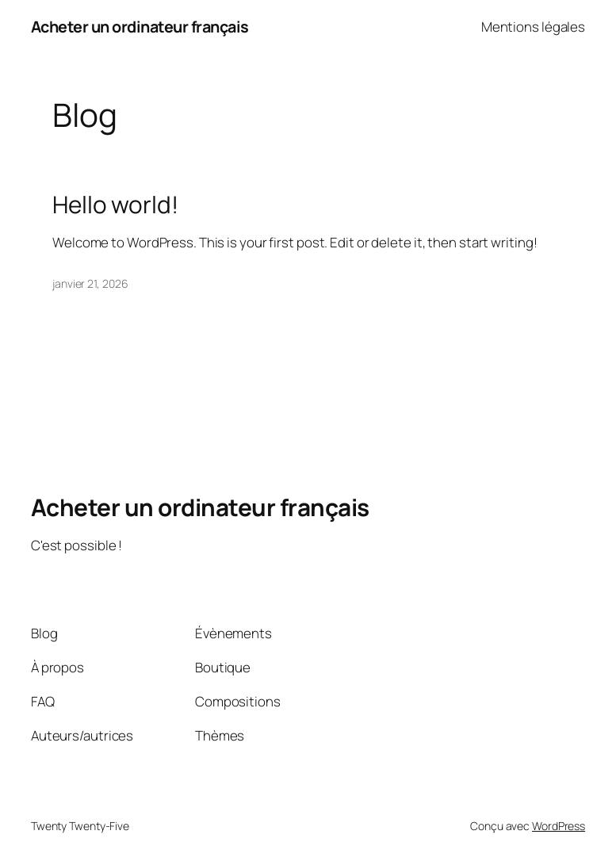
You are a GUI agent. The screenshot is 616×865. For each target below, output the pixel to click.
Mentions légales (533, 27)
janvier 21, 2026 (90, 283)
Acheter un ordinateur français (140, 27)
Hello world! (115, 205)
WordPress (559, 826)
